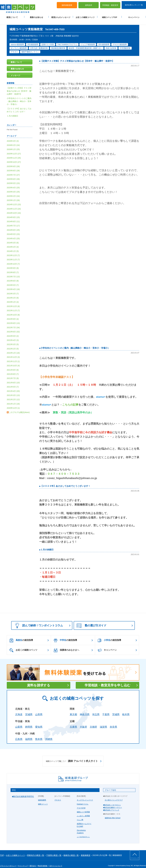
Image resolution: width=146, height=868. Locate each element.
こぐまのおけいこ (83, 832)
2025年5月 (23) (13, 179)
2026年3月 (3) (13, 137)
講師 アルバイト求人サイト (72, 757)
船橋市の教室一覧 (71, 851)
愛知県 (39, 723)
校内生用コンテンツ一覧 (134, 4)
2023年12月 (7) (13, 251)
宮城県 (29, 710)
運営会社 (33, 861)
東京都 (73, 710)
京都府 (93, 723)
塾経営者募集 (43, 861)
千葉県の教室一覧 (54, 851)
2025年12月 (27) (14, 149)
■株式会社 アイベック (111, 806)
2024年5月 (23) (13, 230)
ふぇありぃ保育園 (83, 812)
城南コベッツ (43, 800)
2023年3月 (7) (13, 289)
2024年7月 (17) (13, 221)
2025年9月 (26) (13, 162)
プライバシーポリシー (8, 861)
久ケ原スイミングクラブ (114, 796)
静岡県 (29, 723)
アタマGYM (81, 804)
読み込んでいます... (82, 271)
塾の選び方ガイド (92, 621)
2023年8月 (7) (13, 268)
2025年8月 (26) (13, 166)
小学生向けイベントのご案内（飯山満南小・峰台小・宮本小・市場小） (75, 344)
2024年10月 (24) (14, 209)
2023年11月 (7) (13, 255)
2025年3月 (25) (13, 187)
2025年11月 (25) (14, 154)
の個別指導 (21, 636)
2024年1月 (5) (13, 247)
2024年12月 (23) (14, 200)
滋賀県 (103, 723)
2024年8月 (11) (13, 217)
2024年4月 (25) (13, 234)
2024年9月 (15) (13, 213)
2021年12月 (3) (13, 353)
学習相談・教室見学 (110, 4)
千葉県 (106, 710)
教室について (12, 16)
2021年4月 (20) (13, 387)
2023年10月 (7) (13, 260)
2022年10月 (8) (13, 310)
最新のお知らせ (36, 16)
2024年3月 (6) (13, 238)
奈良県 (113, 723)
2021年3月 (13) (13, 391)
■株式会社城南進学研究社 (23, 792)
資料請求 (89, 4)
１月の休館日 (47, 545)
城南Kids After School (113, 814)
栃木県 (126, 710)
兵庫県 (73, 723)
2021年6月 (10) (13, 378)
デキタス (58, 796)
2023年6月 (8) (13, 276)
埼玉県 (96, 710)
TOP (2, 851)
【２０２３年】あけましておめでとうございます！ (65, 482)
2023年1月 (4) (13, 298)
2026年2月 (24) (13, 141)
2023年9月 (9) (13, 264)
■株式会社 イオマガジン (112, 800)
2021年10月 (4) (13, 361)
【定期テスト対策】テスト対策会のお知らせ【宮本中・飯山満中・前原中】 (77, 57)
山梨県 (19, 723)
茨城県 (116, 710)
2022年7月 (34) (13, 323)
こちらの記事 (70, 400)
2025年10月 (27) (14, 158)
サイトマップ (23, 861)
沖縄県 (49, 735)
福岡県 (29, 735)
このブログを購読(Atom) (19, 408)
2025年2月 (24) (13, 192)
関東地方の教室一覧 (36, 851)
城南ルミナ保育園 (83, 808)
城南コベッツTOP (110, 16)
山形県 (39, 710)
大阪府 (83, 723)
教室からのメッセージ (61, 16)
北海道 (19, 710)
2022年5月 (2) (13, 332)
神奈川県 (85, 710)
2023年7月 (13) (13, 272)
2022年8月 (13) (13, 319)
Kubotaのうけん (83, 800)
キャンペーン (134, 16)
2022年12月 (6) (13, 302)
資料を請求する (39, 681)
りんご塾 (80, 815)
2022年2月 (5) (13, 344)
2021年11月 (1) (13, 357)
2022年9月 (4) (13, 315)
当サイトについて (56, 861)
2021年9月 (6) (13, 365)
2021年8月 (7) (13, 370)
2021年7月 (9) (13, 374)
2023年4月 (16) (13, 285)
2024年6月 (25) (13, 226)
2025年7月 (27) (13, 171)
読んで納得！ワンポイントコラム (38, 621)
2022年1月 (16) (13, 349)
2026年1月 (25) (13, 145)
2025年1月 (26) (13, 196)
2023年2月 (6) (13, 293)
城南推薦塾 (42, 796)
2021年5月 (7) (13, 382)
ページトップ (135, 858)
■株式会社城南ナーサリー (113, 803)
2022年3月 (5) (13, 340)
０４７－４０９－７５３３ (64, 469)
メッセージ (15, 71)
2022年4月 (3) (13, 336)
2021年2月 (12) (13, 395)
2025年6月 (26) (13, 175)
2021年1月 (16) (13, 399)
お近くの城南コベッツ (85, 16)
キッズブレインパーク (85, 796)
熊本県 (39, 735)
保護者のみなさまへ (66, 646)
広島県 (19, 735)
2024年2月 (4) (13, 243)
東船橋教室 (86, 851)
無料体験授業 (67, 4)
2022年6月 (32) (13, 327)
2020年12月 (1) (13, 404)
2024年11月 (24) (14, 204)
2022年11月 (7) (13, 306)
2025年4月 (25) (13, 183)
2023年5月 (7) (13, 281)
